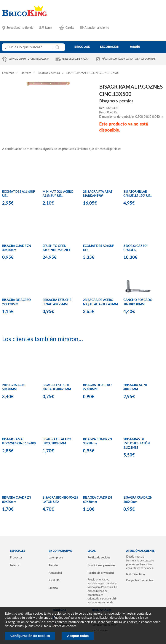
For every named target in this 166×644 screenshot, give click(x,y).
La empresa (56, 558)
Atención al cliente (97, 28)
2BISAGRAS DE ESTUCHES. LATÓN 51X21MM (137, 444)
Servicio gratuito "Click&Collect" (29, 59)
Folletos (15, 565)
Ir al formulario (135, 574)
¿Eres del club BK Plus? (75, 59)
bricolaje (82, 47)
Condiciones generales (101, 565)
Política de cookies (99, 558)
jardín (135, 47)
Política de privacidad (101, 573)
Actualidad (55, 573)
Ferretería (8, 73)
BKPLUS (54, 580)
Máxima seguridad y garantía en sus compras (128, 59)
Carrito (70, 28)
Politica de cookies (64, 626)
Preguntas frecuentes (140, 580)
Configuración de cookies (30, 636)
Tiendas (53, 565)
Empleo (53, 588)
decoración (110, 47)
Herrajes (26, 73)
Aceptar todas (78, 636)
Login (49, 28)
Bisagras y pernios (49, 73)
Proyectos (16, 558)
